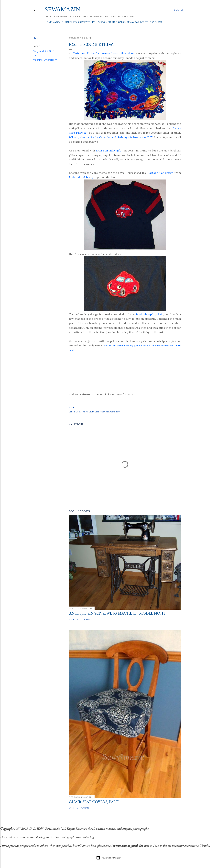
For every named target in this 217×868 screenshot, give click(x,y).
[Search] (179, 10)
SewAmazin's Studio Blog (144, 22)
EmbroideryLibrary (81, 177)
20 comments (84, 619)
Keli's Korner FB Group (108, 22)
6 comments (83, 808)
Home (49, 22)
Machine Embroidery (45, 60)
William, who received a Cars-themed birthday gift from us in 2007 (111, 137)
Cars (35, 56)
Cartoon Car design (160, 173)
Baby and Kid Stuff (43, 51)
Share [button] (36, 38)
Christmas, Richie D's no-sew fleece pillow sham (104, 53)
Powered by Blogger (108, 858)
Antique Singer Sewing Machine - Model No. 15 (117, 613)
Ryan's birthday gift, (109, 150)
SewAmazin (62, 9)
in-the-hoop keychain (150, 314)
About (59, 22)
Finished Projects (77, 22)
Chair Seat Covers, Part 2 (95, 802)
